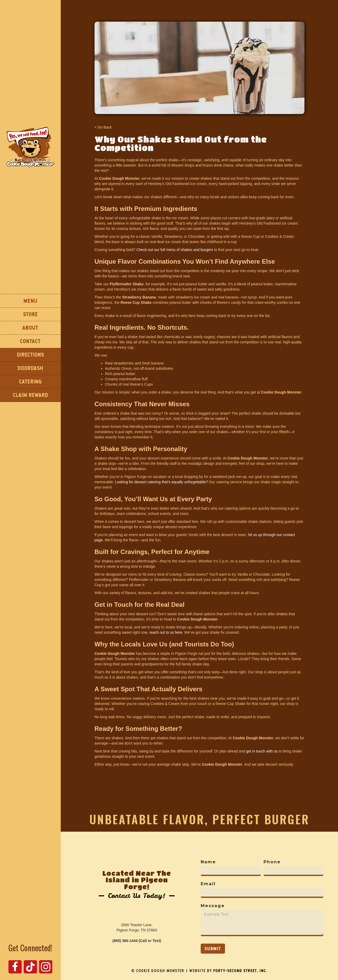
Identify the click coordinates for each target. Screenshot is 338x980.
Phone (272, 862)
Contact (30, 341)
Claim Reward (30, 395)
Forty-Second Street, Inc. (240, 971)
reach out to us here (166, 632)
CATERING (30, 382)
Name (208, 862)
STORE (30, 314)
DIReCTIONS (30, 355)
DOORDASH (30, 368)
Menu (30, 301)
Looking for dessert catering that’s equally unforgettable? (162, 482)
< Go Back (103, 127)
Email (208, 884)
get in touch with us (262, 751)
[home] (30, 147)
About (30, 328)
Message (213, 906)
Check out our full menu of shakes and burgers (175, 250)
